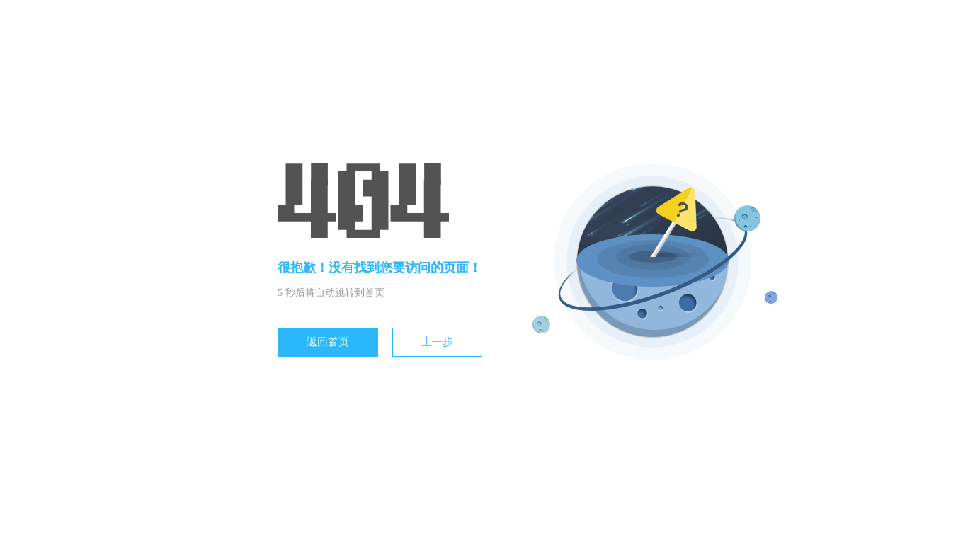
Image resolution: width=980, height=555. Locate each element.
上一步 (437, 342)
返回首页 (328, 342)
